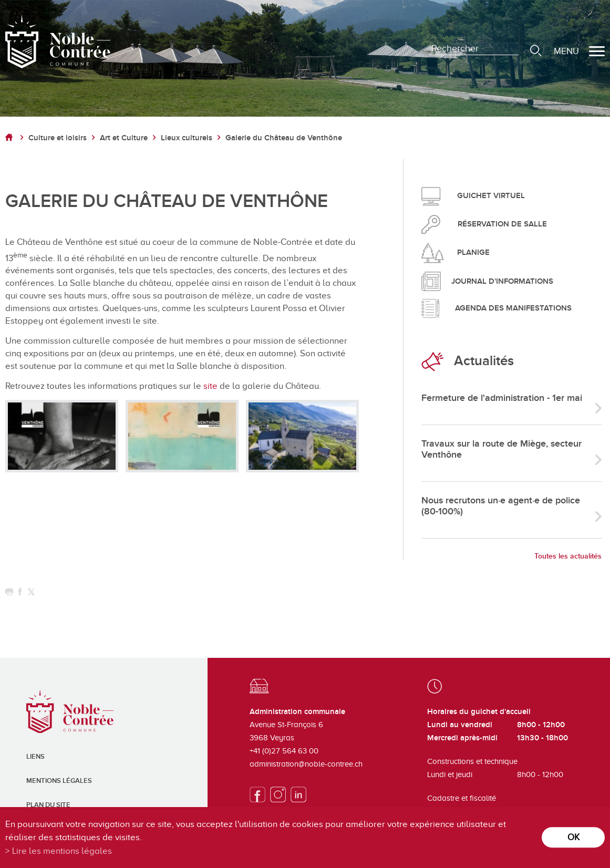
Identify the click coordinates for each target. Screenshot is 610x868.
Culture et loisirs (58, 138)
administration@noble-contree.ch (306, 764)
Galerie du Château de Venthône (284, 138)
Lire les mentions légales (62, 851)
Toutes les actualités (568, 556)
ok (573, 837)
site (211, 386)
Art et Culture (124, 138)
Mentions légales (59, 781)
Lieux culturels (187, 138)
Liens (35, 757)
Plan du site (48, 805)
